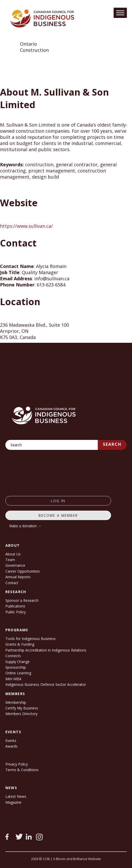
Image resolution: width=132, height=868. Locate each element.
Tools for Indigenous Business (31, 639)
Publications (15, 606)
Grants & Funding (20, 644)
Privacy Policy (17, 764)
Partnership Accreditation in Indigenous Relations (46, 650)
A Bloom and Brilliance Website (77, 859)
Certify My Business (22, 708)
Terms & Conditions (22, 770)
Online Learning (18, 673)
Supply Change (17, 662)
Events (11, 741)
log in (58, 501)
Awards (11, 746)
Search (112, 444)
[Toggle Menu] (120, 13)
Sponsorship (16, 667)
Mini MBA (13, 679)
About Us (13, 554)
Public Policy (16, 612)
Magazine (13, 802)
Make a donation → (25, 526)
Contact (12, 583)
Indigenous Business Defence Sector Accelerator (46, 684)
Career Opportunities (23, 571)
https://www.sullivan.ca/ (26, 226)
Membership (16, 702)
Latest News (16, 796)
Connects (13, 656)
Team (10, 560)
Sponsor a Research (22, 600)
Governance (15, 565)
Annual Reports (18, 577)
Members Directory (21, 714)
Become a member (58, 515)
